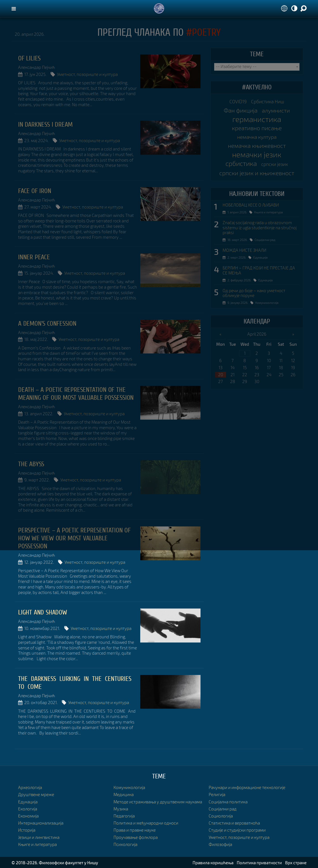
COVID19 (238, 101)
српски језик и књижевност (257, 173)
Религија (217, 794)
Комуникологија (267, 303)
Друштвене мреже (36, 794)
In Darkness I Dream (45, 125)
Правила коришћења (213, 863)
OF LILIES (29, 58)
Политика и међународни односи (146, 823)
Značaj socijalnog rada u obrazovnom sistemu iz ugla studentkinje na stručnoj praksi (260, 228)
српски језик (275, 164)
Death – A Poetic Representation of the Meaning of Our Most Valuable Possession (76, 394)
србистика (241, 163)
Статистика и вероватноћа (234, 823)
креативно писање (257, 128)
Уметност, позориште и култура (87, 74)
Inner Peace (34, 257)
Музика (121, 809)
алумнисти (276, 110)
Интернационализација (41, 823)
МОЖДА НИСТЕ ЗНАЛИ (244, 250)
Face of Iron (35, 191)
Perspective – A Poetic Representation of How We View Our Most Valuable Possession (74, 538)
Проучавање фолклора (136, 837)
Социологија (221, 816)
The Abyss (31, 464)
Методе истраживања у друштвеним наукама (158, 802)
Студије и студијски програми (237, 830)
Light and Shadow (43, 612)
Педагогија (124, 816)
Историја (27, 830)
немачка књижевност (257, 146)
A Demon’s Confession (47, 324)
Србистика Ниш (268, 101)
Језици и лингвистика (39, 837)
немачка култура (257, 137)
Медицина (124, 794)
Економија (28, 816)
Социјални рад (265, 240)
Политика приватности (259, 863)
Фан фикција (241, 110)
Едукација (260, 257)
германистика (257, 119)
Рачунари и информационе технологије (247, 787)
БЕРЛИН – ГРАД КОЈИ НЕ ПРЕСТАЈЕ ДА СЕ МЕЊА (259, 270)
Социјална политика (228, 802)
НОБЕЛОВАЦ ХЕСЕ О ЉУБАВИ (251, 205)
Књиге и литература (269, 212)
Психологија (125, 844)
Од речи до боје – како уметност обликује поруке (254, 293)
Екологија (28, 809)
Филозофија (220, 844)
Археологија (30, 787)
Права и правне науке (135, 830)
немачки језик (257, 154)
